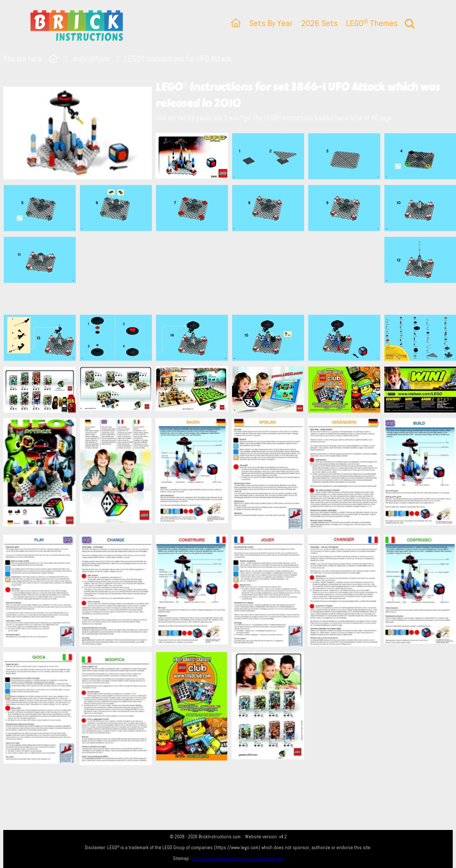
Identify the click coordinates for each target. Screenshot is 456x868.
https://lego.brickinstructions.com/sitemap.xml (237, 858)
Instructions (92, 59)
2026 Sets (319, 23)
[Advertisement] (232, 273)
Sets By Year (271, 23)
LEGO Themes (372, 23)
